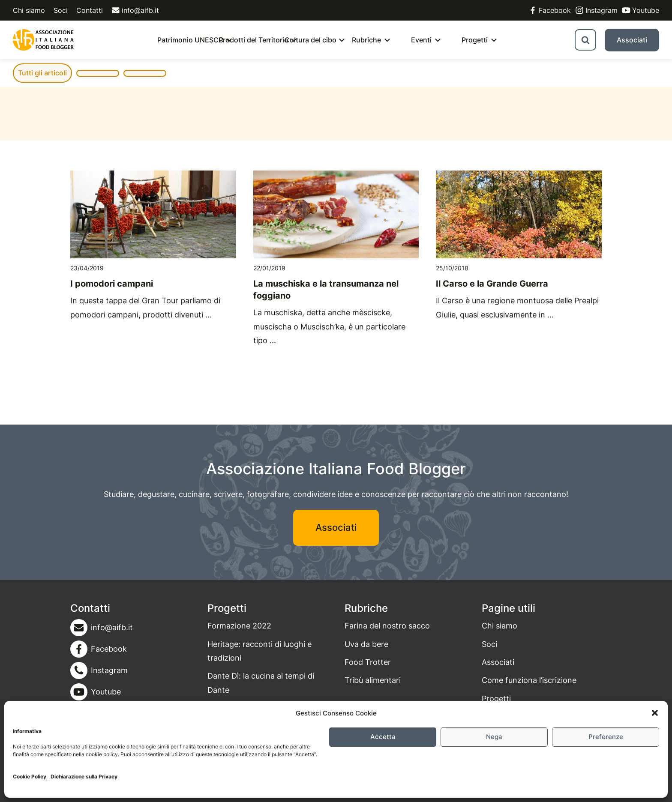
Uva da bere (366, 644)
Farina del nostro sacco (387, 626)
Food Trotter (368, 662)
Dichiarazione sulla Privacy (84, 777)
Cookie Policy (30, 777)
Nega (494, 737)
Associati (632, 40)
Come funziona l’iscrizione (529, 680)
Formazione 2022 (239, 626)
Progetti (475, 40)
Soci (61, 10)
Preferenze (606, 737)
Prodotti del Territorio (253, 40)
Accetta (383, 737)
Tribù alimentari (373, 680)
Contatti (90, 10)
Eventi (421, 40)
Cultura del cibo (310, 40)
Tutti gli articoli (42, 73)
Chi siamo (29, 10)
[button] (655, 713)
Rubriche (366, 40)
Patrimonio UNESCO (190, 40)
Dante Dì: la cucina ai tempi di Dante (261, 683)
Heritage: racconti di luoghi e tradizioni (259, 651)
